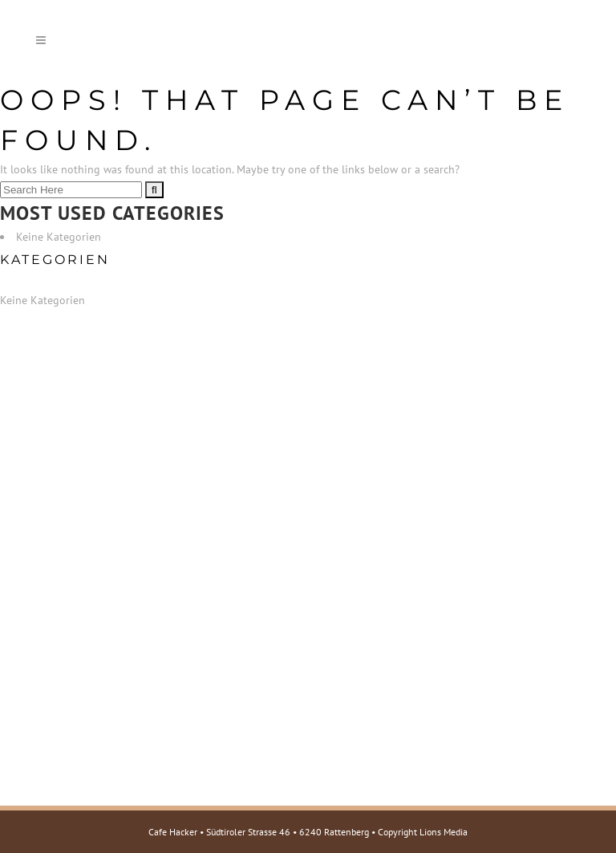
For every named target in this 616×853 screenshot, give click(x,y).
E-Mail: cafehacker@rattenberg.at (120, 587)
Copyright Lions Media (423, 832)
